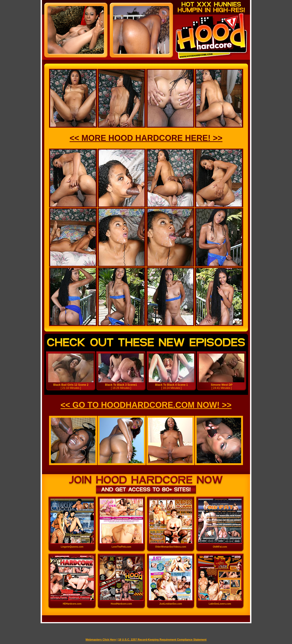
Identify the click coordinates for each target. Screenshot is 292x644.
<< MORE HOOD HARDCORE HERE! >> (146, 138)
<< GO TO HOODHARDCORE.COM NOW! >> (146, 405)
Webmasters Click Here (101, 640)
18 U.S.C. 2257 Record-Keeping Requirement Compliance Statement (162, 640)
